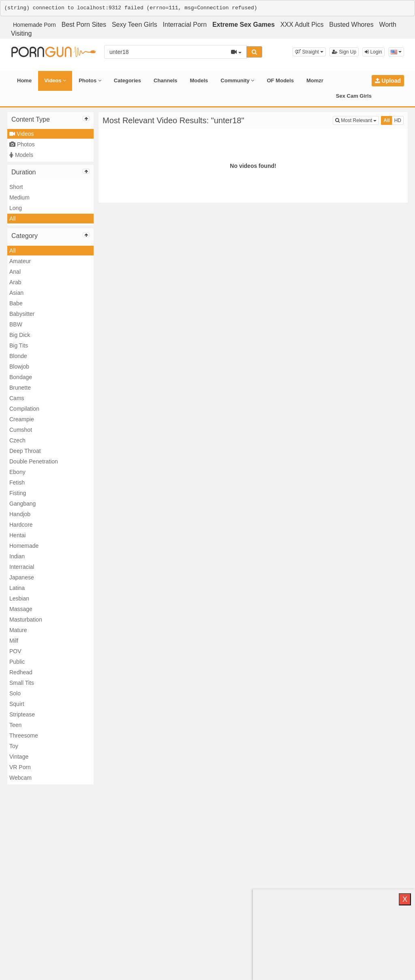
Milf (14, 641)
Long (16, 208)
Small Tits (22, 683)
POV (15, 651)
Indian (17, 556)
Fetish (17, 482)
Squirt (17, 704)
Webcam (20, 778)
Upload (388, 81)
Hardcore (21, 525)
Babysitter (22, 314)
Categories (127, 80)
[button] (309, 52)
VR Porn (20, 767)
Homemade (24, 546)
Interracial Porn (185, 25)
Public (17, 662)
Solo (15, 693)
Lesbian (19, 598)
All (13, 219)
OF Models (280, 80)
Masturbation (26, 620)
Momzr (315, 80)
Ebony (17, 472)
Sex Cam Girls (354, 96)
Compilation (24, 409)
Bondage (21, 377)
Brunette (20, 388)
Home (24, 80)
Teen (15, 725)
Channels (166, 80)
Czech (17, 440)
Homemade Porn (34, 25)
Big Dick (20, 335)
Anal (15, 272)
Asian (16, 293)
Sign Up (344, 52)
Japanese (22, 577)
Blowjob (19, 367)
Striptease (22, 714)
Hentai (17, 535)
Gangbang (22, 504)
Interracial (22, 567)
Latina (17, 588)
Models (199, 80)
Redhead (21, 672)
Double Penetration (34, 461)
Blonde (18, 356)
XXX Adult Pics (302, 25)
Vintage (19, 757)
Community (237, 80)
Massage (21, 609)
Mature (18, 630)
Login (373, 52)
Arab (15, 282)
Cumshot (21, 430)
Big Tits (19, 345)
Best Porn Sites (84, 25)
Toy (14, 746)
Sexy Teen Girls (135, 25)
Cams (17, 398)
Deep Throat (25, 451)
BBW (16, 324)
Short (16, 187)
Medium (19, 197)
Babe (16, 303)
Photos (90, 80)
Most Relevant (357, 120)
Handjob (20, 514)
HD (398, 120)
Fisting (18, 493)
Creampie (22, 419)
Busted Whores (351, 25)
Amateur (20, 261)
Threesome (24, 736)
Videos (55, 80)
